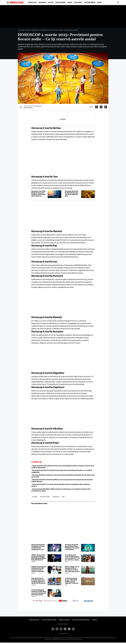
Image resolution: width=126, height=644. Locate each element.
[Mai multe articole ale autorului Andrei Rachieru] (21, 107)
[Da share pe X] (101, 107)
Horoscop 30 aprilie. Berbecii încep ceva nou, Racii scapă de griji (72, 194)
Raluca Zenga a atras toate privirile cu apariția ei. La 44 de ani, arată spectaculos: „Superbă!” (73, 569)
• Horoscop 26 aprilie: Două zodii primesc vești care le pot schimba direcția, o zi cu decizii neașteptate (62, 471)
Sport (99, 3)
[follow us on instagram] (76, 601)
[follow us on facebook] (88, 601)
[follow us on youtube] (63, 601)
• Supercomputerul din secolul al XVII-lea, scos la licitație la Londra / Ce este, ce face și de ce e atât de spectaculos (63, 467)
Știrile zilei (32, 3)
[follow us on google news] (38, 601)
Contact (95, 620)
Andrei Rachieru (28, 108)
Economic (42, 3)
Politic (51, 3)
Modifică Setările (63, 624)
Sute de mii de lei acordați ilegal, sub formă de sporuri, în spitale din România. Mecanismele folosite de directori (39, 581)
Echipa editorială (34, 620)
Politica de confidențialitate (81, 620)
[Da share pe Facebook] (97, 107)
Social (70, 3)
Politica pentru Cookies (49, 620)
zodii (63, 497)
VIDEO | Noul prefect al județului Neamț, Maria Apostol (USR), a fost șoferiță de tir (39, 557)
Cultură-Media (90, 3)
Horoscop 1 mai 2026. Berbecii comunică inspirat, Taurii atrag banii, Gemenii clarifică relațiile (38, 194)
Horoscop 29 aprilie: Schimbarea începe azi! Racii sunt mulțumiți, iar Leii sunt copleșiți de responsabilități (38, 547)
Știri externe (60, 3)
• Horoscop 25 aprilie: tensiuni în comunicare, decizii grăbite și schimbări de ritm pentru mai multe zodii (63, 476)
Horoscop (28, 30)
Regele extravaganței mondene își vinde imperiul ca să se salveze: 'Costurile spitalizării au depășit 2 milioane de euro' (39, 569)
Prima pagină (21, 30)
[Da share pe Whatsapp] (106, 107)
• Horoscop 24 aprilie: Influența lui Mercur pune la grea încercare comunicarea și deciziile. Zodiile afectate (62, 481)
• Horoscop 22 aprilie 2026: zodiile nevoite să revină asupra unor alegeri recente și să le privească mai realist (61, 490)
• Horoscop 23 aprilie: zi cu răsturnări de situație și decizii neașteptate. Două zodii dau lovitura (61, 485)
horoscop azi (56, 497)
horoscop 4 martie (45, 497)
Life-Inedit (78, 3)
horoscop (35, 497)
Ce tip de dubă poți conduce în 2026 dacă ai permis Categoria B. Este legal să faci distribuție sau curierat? (39, 592)
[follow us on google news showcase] (50, 601)
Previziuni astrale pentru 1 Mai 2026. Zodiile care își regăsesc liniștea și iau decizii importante (72, 581)
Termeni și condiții (64, 620)
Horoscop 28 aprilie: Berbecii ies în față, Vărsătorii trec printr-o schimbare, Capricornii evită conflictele (72, 547)
